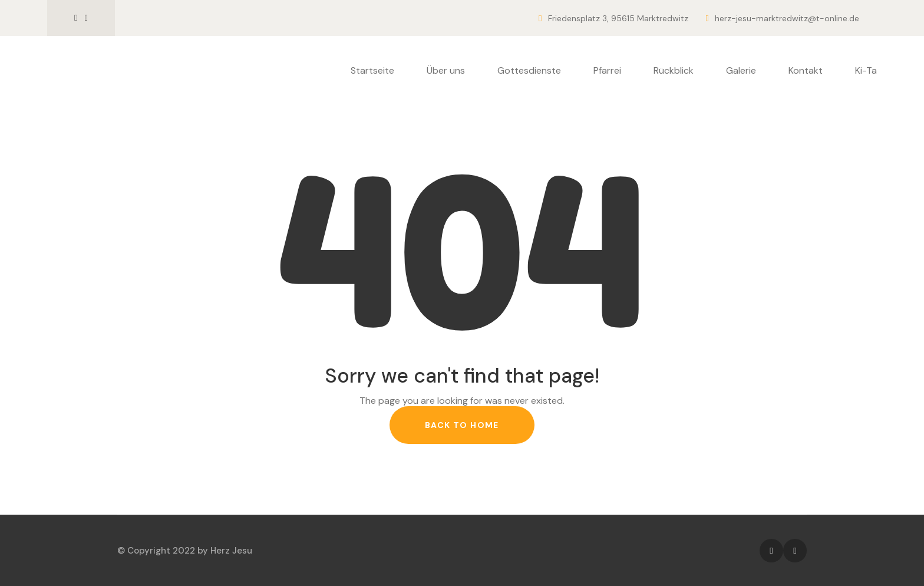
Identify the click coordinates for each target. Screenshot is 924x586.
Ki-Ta (866, 70)
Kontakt (806, 70)
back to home (462, 425)
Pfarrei (607, 70)
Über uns (446, 70)
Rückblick (674, 70)
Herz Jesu (231, 551)
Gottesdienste (529, 70)
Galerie (741, 70)
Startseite (372, 70)
